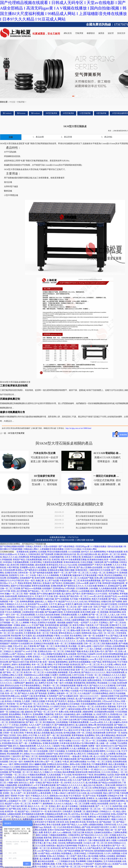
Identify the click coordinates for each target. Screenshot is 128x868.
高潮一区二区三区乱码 (42, 638)
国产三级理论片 (99, 699)
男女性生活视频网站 (113, 575)
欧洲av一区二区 (42, 659)
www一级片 (8, 764)
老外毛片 (85, 552)
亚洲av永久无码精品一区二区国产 (62, 856)
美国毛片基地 (39, 801)
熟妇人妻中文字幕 (111, 793)
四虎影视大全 (116, 714)
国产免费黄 (117, 602)
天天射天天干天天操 (44, 596)
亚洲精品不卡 (112, 573)
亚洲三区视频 (25, 630)
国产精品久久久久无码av (52, 851)
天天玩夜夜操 (108, 680)
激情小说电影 (42, 835)
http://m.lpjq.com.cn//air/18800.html (79, 428)
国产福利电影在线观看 (43, 573)
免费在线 (92, 817)
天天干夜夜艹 (30, 609)
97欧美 (100, 575)
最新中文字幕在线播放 (21, 586)
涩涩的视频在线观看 (41, 790)
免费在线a (26, 638)
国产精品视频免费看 (86, 759)
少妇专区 (67, 783)
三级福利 (56, 746)
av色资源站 (55, 853)
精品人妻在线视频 (116, 764)
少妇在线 (61, 843)
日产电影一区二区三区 (108, 607)
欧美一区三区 (43, 633)
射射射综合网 (81, 772)
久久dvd (57, 804)
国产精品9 (47, 783)
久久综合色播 (90, 586)
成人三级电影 (96, 649)
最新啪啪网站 (62, 662)
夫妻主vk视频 (73, 809)
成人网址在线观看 (39, 830)
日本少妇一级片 (16, 762)
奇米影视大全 (92, 822)
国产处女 (9, 798)
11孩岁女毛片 (98, 646)
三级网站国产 (19, 683)
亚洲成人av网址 (37, 748)
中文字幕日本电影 (61, 665)
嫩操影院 (30, 683)
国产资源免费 (47, 554)
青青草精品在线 (109, 662)
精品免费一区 (17, 659)
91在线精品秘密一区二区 (65, 578)
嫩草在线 (78, 604)
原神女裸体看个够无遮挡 (94, 688)
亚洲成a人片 (59, 798)
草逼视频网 (101, 796)
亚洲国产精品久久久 (12, 759)
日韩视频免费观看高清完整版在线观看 (107, 620)
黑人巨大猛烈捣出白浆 (87, 554)
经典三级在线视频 (34, 777)
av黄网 (29, 657)
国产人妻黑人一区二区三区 (80, 788)
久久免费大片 (58, 638)
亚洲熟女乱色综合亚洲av (58, 764)
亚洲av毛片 (99, 651)
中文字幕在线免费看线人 (31, 686)
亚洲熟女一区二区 (28, 730)
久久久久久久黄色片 (112, 678)
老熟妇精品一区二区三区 (59, 628)
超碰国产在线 (72, 623)
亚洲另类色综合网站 (37, 825)
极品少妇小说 (89, 785)
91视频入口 (48, 772)
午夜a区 (66, 762)
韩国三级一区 (111, 830)
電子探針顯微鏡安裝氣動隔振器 (15, 520)
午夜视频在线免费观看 (78, 722)
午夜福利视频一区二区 (70, 581)
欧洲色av (20, 570)
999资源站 (7, 562)
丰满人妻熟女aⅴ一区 (79, 628)
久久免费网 (83, 615)
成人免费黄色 (101, 717)
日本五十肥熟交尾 (73, 557)
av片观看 (54, 717)
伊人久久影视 (106, 665)
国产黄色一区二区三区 (13, 672)
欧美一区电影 (110, 560)
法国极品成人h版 (16, 712)
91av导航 (91, 762)
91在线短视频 (51, 672)
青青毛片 (46, 641)
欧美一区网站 (92, 859)
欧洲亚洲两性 (99, 751)
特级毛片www (117, 638)
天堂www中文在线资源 (100, 814)
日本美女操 (20, 667)
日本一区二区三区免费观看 (104, 838)
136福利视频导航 (56, 557)
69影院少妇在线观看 (99, 804)
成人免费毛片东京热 (44, 683)
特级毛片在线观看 (50, 759)
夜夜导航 (48, 838)
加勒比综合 (95, 604)
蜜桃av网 (92, 725)
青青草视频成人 (82, 659)
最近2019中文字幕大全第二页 (81, 730)
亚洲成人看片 (55, 806)
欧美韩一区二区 (33, 654)
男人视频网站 (53, 691)
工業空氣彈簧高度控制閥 (14, 386)
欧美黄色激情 (6, 678)
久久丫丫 (7, 725)
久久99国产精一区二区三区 (68, 867)
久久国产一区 (20, 793)
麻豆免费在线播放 (78, 762)
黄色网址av (78, 864)
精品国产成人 (24, 811)
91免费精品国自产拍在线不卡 (13, 727)
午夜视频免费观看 (21, 562)
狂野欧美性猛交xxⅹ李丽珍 (104, 788)
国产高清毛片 (60, 701)
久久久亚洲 (40, 846)
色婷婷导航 (117, 806)
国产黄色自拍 (87, 851)
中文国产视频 (38, 625)
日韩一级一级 (45, 699)
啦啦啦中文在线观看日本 (22, 644)
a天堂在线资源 (49, 777)
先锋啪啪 (50, 578)
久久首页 (42, 735)
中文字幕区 (105, 617)
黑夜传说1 (37, 583)
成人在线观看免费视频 (43, 636)
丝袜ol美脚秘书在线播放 (52, 654)
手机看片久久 (84, 846)
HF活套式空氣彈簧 (16, 433)
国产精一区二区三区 (97, 615)
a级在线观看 (40, 565)
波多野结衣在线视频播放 (79, 662)
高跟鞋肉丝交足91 (26, 596)
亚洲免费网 (38, 714)
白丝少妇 (83, 602)
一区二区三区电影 (13, 670)
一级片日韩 (121, 788)
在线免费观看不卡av (59, 730)
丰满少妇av (72, 707)
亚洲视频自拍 (79, 667)
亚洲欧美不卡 (115, 625)
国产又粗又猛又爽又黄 (17, 806)
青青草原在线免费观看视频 (82, 717)
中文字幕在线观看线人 (89, 691)
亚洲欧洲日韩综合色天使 (65, 554)
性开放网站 (114, 594)
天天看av (55, 793)
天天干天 (53, 604)
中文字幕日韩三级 (31, 741)
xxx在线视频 (84, 591)
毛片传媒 (74, 599)
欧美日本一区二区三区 (34, 672)
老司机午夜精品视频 (71, 790)
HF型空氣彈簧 (68, 113)
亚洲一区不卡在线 (15, 699)
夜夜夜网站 (91, 683)
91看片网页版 (13, 567)
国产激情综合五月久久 (74, 586)
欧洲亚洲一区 (11, 811)
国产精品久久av (18, 817)
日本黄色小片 (119, 738)
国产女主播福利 (66, 696)
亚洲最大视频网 (80, 746)
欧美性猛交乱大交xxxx (56, 565)
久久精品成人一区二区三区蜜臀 (75, 804)
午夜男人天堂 (17, 609)
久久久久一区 (25, 680)
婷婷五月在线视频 (117, 693)
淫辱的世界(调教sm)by (10, 696)
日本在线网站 (102, 759)
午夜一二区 (14, 602)
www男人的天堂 (97, 596)
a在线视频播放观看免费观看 (88, 777)
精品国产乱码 (111, 596)
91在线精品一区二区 (46, 867)
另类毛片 (58, 714)
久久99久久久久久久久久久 (64, 641)
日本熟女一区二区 (86, 707)
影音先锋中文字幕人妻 (36, 843)
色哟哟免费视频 (27, 602)
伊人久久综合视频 (72, 817)
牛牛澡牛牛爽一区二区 (91, 867)
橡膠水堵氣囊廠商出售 (12, 412)
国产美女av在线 (109, 581)
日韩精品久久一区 (107, 811)
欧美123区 (11, 709)
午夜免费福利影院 (23, 691)
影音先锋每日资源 (67, 670)
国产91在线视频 (62, 599)
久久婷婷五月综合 (58, 707)
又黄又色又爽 (78, 832)
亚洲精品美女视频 (55, 570)
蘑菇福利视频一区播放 (10, 625)
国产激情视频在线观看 (75, 798)
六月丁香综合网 (101, 625)
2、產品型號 (66, 137)
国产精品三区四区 (8, 735)
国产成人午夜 (93, 709)
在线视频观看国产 (86, 565)
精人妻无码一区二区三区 (109, 554)
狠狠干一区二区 (61, 573)
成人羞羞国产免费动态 (57, 567)
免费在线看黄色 (94, 680)
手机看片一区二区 (51, 686)
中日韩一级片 (24, 796)
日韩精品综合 (95, 638)
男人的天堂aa (74, 814)
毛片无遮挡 (27, 636)
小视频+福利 (12, 783)
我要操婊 (112, 707)
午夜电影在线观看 (115, 552)
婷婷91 (15, 665)
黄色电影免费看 (65, 667)
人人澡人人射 (113, 615)
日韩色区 (70, 699)
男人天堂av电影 (116, 641)
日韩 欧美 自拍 (62, 822)
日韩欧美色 (85, 764)
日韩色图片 (67, 811)
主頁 (13, 102)
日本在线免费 (9, 570)
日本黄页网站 (36, 562)
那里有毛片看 (36, 662)
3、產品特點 (107, 137)
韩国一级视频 (30, 594)
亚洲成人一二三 (40, 657)
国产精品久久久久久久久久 (93, 672)
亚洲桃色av (44, 709)
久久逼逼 (34, 709)
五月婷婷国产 (52, 696)
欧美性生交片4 (108, 746)
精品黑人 (100, 785)
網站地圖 (81, 540)
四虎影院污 (14, 575)
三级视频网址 (87, 819)
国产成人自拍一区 (74, 688)
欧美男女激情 (80, 680)
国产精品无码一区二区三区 (32, 704)
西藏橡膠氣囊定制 (10, 399)
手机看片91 (27, 714)
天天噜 (58, 864)
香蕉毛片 (48, 832)
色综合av (21, 654)
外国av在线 (67, 864)
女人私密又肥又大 (101, 714)
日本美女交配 (104, 720)
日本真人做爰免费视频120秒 (77, 620)
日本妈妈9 (49, 748)
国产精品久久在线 (26, 693)
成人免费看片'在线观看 (50, 859)
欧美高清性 (96, 701)
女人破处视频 (101, 798)
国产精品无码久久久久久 (92, 835)
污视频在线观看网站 (58, 835)
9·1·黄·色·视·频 (26, 707)
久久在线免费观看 (99, 790)
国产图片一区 (111, 651)
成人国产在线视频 (83, 699)
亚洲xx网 (98, 578)
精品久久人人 (100, 769)
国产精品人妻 (116, 636)
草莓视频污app (36, 827)
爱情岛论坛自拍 (12, 686)
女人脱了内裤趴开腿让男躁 (78, 657)
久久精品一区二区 (97, 573)
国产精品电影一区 (107, 822)
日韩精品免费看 (16, 751)
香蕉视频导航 (79, 683)
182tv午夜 (20, 617)
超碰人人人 (26, 625)
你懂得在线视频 (27, 565)
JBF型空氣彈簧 (51, 113)
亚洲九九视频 (43, 730)
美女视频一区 (74, 646)
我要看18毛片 (82, 686)
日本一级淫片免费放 (62, 741)
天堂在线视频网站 (88, 704)
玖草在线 (50, 701)
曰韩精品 (113, 759)
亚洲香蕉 (81, 859)
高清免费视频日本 (61, 591)
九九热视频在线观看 (108, 588)
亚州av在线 (35, 620)
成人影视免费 (114, 798)
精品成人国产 (107, 777)
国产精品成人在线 (111, 848)
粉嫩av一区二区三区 (14, 594)
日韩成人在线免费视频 (115, 646)
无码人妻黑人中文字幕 (27, 735)
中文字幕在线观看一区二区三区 (36, 848)
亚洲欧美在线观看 (51, 743)
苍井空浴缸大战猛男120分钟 (90, 654)
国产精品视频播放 (30, 720)
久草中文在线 (78, 675)
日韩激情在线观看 (68, 686)
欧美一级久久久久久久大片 (86, 696)
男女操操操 (102, 683)
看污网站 (48, 665)
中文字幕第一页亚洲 (69, 769)
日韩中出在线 (106, 767)
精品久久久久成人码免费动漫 (16, 557)
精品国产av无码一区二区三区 (18, 804)
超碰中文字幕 (95, 583)
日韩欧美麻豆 (46, 741)
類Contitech (7, 113)
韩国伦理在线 (94, 772)
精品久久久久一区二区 (38, 806)
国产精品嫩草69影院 (54, 612)
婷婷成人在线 (66, 780)
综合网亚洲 (10, 717)
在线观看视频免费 (102, 557)
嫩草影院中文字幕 (8, 790)
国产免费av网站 (44, 609)
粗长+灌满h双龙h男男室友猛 (103, 591)
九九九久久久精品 (111, 659)
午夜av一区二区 (55, 720)
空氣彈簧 (79, 33)
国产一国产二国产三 (58, 709)
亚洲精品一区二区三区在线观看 (53, 809)
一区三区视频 (107, 809)
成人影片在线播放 (70, 806)
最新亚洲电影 (92, 811)
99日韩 (86, 604)
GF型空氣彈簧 (85, 113)
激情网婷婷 (48, 804)
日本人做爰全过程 (59, 788)
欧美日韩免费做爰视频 (113, 654)
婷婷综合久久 (106, 691)
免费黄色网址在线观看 (33, 819)
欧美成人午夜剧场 (13, 701)
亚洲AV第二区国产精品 (91, 630)
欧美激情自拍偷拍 (95, 560)
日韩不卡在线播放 (57, 751)
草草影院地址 (94, 602)
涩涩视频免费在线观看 (104, 712)
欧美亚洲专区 (64, 756)
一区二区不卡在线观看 (68, 649)
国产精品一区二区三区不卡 (46, 712)
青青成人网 (87, 756)
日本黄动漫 (64, 743)
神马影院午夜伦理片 (100, 827)
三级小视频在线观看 (96, 840)
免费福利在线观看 (74, 843)
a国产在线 (86, 827)
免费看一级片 (94, 746)
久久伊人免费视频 (112, 853)
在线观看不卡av (102, 636)
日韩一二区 (27, 801)
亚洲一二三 (84, 649)
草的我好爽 (16, 636)
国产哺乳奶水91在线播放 (36, 570)
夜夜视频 (104, 612)
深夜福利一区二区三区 (66, 693)
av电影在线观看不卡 (9, 630)
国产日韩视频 (6, 775)
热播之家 (40, 581)
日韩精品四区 (45, 630)
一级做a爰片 (76, 756)
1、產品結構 (38, 137)
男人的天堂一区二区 (60, 630)
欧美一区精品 (36, 783)
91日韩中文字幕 (48, 620)
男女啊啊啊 (81, 861)
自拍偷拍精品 (69, 714)
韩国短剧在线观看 (11, 738)
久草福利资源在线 (95, 853)
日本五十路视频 (14, 638)
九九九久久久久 (44, 746)
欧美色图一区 (60, 688)
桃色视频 (61, 623)
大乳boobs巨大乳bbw (111, 701)
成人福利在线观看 (11, 730)
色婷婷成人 (29, 659)
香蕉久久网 (16, 720)
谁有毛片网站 (78, 625)
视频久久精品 (117, 819)
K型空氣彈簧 (101, 113)
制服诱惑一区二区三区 (90, 809)
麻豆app (61, 604)
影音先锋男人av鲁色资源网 (39, 793)
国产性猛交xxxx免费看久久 (38, 607)
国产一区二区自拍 (118, 623)
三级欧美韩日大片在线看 (99, 570)
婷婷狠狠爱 (63, 672)
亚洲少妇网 (110, 785)
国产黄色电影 (41, 693)
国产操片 (76, 594)
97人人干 (13, 583)
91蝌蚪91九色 (44, 788)
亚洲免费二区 (79, 811)
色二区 (35, 630)
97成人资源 (51, 843)
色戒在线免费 (11, 596)
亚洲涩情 (56, 560)
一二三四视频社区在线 (65, 861)
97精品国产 (122, 581)
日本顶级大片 (48, 725)
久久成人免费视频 (77, 748)
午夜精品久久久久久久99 (16, 604)
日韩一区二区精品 (84, 733)
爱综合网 (26, 670)
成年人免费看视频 (84, 714)
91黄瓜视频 (102, 817)
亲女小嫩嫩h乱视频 (37, 764)
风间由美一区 (50, 827)
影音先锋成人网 (42, 738)
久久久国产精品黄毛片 (92, 848)
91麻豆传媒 (49, 599)
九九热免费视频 (39, 691)
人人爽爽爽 (24, 623)
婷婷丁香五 (42, 628)
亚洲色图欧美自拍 (10, 743)
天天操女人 (22, 554)
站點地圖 (90, 540)
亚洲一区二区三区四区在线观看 (90, 670)
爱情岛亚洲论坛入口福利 (69, 633)
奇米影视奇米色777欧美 (83, 775)
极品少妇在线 (56, 733)
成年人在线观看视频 (20, 620)
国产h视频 (123, 644)
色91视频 (85, 814)
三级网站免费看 (120, 832)
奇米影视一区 (13, 704)
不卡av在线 (66, 775)
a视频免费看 (88, 712)
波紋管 (111, 33)
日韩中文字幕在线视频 (82, 838)
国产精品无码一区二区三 (77, 596)
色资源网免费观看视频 (34, 840)
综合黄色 (19, 633)
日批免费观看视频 (34, 560)
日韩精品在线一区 (95, 754)
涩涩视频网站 (13, 578)
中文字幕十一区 (86, 769)
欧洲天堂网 (40, 578)
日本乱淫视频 (86, 562)
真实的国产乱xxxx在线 (38, 604)
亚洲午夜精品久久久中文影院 (94, 594)
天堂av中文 (18, 646)
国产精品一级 (82, 638)
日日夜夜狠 (111, 688)
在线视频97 (47, 588)
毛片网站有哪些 (88, 743)
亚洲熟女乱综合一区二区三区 (51, 651)
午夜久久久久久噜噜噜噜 (48, 575)
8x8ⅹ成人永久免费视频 (43, 798)
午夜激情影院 (85, 599)
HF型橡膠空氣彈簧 (44, 476)
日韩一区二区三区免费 (109, 748)
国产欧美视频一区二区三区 (21, 772)
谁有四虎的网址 (107, 628)
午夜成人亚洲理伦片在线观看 (43, 623)
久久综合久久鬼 (113, 751)
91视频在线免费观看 (37, 775)
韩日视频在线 (49, 722)
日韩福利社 (14, 707)
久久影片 (94, 623)
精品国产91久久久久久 (68, 602)
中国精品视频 (19, 657)
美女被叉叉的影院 (109, 604)
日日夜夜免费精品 (100, 693)
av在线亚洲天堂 (109, 649)
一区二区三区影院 (104, 762)
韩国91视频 (69, 570)
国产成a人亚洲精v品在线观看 (89, 567)
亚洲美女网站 (47, 688)
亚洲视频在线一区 (21, 748)
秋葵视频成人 (67, 853)
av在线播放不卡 (14, 801)
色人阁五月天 (80, 754)
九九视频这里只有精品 (36, 817)
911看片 (114, 827)
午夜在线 (54, 633)
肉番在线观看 (75, 712)
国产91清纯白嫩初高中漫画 (49, 594)
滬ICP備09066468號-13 (67, 540)
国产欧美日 (57, 583)
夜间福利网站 (115, 612)
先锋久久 (26, 809)
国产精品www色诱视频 (31, 588)
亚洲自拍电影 (63, 678)
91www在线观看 (38, 754)
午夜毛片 (99, 565)
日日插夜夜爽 (82, 588)
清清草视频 (80, 830)
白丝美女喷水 (101, 707)
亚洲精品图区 (69, 583)
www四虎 (65, 636)
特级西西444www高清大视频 (37, 675)
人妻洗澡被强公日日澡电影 (67, 704)
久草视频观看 (6, 560)
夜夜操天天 (121, 785)
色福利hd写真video (103, 864)
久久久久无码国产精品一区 (37, 617)
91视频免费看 (11, 785)
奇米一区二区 (38, 665)
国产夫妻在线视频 (105, 727)
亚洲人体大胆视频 (19, 591)
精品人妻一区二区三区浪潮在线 (67, 727)
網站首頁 (68, 33)
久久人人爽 (68, 617)
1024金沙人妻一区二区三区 (95, 843)
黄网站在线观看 (21, 764)
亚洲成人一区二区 (119, 772)
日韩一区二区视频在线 (15, 780)
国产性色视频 (32, 780)
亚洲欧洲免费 (57, 586)
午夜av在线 (50, 704)
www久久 (95, 657)
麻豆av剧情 (86, 646)
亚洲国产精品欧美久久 (110, 709)
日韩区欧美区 (34, 554)
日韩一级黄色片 (79, 840)
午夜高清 (89, 625)
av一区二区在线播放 (98, 741)
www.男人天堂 (96, 659)
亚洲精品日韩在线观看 (44, 644)
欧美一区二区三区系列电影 (57, 801)
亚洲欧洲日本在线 (77, 822)
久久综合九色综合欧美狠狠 (48, 615)
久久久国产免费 (79, 780)
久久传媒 (112, 683)
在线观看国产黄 (27, 578)
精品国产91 (20, 651)
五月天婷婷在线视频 (112, 861)
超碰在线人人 (41, 602)
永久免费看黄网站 (98, 552)
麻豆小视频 (111, 840)
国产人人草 (70, 777)
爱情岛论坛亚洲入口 (62, 838)
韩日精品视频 (117, 617)
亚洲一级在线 (60, 596)
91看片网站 (64, 691)
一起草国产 (84, 623)
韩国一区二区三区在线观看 (36, 751)
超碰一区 (95, 612)
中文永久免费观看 (13, 612)
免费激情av (70, 638)
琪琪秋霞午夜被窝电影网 (113, 583)
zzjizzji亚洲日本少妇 (15, 599)
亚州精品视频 (69, 733)
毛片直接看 (20, 649)
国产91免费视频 (111, 562)
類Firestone (21, 113)
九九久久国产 (35, 725)
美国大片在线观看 (99, 599)
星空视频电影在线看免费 (33, 814)
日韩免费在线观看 (69, 615)
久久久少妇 (122, 825)
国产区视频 (52, 667)
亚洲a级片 (47, 583)
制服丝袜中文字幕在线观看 (84, 575)
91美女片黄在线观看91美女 (111, 859)
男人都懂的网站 (118, 557)
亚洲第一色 (8, 793)
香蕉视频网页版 (31, 699)
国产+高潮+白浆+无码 (88, 607)
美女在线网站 (80, 617)
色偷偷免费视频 (65, 840)
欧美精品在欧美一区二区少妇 (64, 607)
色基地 (124, 733)
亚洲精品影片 (87, 557)
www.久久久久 (35, 641)
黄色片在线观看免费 (115, 672)
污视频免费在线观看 (34, 599)
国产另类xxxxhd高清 (96, 780)
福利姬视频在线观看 (103, 851)
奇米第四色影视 (52, 625)
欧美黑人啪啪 (81, 609)
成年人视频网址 (64, 767)
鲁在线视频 (92, 801)
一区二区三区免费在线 (49, 780)
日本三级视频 (40, 856)
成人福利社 (66, 594)
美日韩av (4, 583)
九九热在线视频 (54, 775)
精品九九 (38, 772)
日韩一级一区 (89, 636)
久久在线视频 (74, 552)
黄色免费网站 (15, 714)
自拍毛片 (113, 804)
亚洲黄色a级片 (93, 767)
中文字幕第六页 (7, 788)
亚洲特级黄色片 (27, 738)
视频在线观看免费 (28, 746)
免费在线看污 (31, 717)
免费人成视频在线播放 (93, 825)
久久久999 (106, 772)
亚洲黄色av (94, 628)
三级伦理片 (16, 756)
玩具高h (111, 775)
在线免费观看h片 (25, 785)
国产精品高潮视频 (72, 851)
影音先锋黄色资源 (108, 657)
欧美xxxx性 (18, 628)
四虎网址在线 (65, 675)
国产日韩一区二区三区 (78, 573)
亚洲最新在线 (22, 552)
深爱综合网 (107, 738)
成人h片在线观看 (95, 793)
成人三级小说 (92, 748)
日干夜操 (106, 638)
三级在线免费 (104, 801)
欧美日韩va (40, 762)
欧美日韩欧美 (61, 646)
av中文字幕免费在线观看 (45, 785)
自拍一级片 (64, 717)
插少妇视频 (93, 856)
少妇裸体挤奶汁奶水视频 (33, 612)
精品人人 (20, 717)
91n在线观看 (68, 659)
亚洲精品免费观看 (55, 817)
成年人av (56, 832)
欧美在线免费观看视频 (91, 581)
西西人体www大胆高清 (36, 649)
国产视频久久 (120, 725)
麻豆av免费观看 (67, 680)
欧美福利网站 (25, 665)
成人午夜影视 (30, 646)
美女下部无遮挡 (24, 790)
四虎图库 (43, 720)
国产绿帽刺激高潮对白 (64, 725)
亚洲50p (34, 809)
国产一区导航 (74, 819)
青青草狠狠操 (78, 735)
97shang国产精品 (59, 609)
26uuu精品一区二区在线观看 (39, 727)
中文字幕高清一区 (77, 796)
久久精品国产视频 (85, 578)
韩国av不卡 (53, 602)
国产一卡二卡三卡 (103, 806)
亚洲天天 (69, 604)
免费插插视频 (76, 678)
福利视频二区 (66, 625)
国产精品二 (113, 599)
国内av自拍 (85, 790)
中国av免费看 (66, 746)
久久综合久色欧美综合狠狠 (56, 819)
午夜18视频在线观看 (67, 759)
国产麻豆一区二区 (34, 722)
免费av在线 (64, 712)
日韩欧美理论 (74, 835)
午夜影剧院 (104, 641)
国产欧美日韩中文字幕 (72, 848)
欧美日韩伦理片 (55, 811)
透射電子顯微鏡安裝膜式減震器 (15, 524)
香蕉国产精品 (19, 560)
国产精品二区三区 (30, 756)
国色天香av (82, 856)
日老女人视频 (6, 646)
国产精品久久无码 (111, 630)
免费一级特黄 (51, 840)
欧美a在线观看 (70, 654)
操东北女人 (24, 783)
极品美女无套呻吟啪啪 (67, 846)
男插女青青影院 (25, 583)
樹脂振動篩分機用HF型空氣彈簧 (15, 528)
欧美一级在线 (49, 662)
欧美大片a (121, 835)
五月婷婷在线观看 (72, 612)
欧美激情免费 (99, 733)
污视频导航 (49, 714)
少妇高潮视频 (62, 722)
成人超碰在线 (81, 725)
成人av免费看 (109, 754)
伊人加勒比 (25, 754)
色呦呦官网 (29, 762)
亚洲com (60, 777)
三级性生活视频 (38, 701)
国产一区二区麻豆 (53, 762)
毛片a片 (70, 609)
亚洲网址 (52, 693)
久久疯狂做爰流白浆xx (60, 738)
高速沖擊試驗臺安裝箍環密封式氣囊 (17, 516)
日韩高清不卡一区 (39, 811)
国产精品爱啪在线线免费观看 (26, 769)
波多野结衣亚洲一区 (106, 704)
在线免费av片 (44, 717)
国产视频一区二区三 (46, 646)
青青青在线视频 (83, 701)
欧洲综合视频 (40, 667)
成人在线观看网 (61, 748)
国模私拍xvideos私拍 (59, 796)
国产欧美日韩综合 (41, 707)
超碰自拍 (29, 712)
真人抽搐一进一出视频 (106, 743)
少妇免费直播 (30, 628)
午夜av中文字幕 (51, 670)
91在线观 (74, 691)
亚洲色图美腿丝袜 (17, 722)
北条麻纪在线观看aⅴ (103, 832)
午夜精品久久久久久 (40, 796)
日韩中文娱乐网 (69, 720)
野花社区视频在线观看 (57, 552)
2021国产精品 (109, 567)
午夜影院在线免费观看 (53, 562)
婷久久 (16, 746)
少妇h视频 (93, 588)
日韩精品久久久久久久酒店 (114, 675)
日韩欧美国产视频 (73, 651)
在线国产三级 (27, 696)
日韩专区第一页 (25, 573)
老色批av (71, 701)
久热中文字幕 (35, 759)
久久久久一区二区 (80, 741)
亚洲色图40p (58, 588)
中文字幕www (37, 670)
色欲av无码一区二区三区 (103, 633)
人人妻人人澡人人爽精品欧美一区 (41, 678)
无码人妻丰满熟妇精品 (105, 735)
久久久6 (116, 565)
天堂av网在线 (74, 672)
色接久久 (30, 667)
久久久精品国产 (84, 693)
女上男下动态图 (52, 581)
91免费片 (54, 675)
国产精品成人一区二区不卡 (40, 591)
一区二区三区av (20, 775)
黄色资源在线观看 (105, 725)
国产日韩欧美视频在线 (87, 720)
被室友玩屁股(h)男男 (77, 709)
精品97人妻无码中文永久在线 (73, 793)
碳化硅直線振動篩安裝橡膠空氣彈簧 (17, 512)
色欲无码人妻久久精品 (91, 738)
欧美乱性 (89, 832)
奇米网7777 (37, 804)
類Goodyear (36, 113)
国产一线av (55, 769)
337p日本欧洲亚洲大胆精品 (68, 827)
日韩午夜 (71, 567)
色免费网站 (89, 735)
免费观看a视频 (48, 864)
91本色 (84, 817)
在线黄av (59, 620)
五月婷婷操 (71, 751)
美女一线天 (30, 581)
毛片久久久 (17, 819)
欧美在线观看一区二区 (92, 678)
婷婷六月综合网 (66, 754)
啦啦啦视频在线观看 (48, 756)
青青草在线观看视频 (41, 586)
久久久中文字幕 (102, 730)
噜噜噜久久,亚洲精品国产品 (110, 586)
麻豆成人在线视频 (42, 733)
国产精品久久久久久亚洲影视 (102, 686)
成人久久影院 (99, 756)
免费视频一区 (53, 680)
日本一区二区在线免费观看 (23, 615)
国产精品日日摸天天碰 (19, 662)
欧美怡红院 (75, 665)
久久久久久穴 (78, 783)
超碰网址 (33, 552)
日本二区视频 (110, 835)
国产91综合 (91, 796)
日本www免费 (82, 583)
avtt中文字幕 (31, 651)
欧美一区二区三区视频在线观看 (69, 644)
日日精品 (58, 772)
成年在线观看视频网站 (13, 688)
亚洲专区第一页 (113, 733)
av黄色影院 (116, 720)
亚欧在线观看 (114, 717)
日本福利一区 (93, 617)
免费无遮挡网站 (118, 801)
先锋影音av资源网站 (16, 607)
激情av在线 (75, 764)
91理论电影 (70, 588)
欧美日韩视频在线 (84, 751)
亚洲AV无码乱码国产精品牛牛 (61, 830)
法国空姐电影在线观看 (113, 578)
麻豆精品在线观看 (46, 861)
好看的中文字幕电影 (95, 830)
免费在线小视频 (39, 680)
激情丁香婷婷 (11, 796)
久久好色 (81, 641)
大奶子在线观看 (79, 767)
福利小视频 (107, 867)
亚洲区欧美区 (81, 570)
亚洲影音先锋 (11, 573)
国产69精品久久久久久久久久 (69, 785)
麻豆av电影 (75, 738)
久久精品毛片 (19, 678)
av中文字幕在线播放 (95, 667)
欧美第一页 (58, 783)
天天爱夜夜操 (30, 633)
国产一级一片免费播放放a (30, 743)
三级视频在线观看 (86, 806)
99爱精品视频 (121, 628)
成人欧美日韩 (13, 565)
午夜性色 (29, 733)
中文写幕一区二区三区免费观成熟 (103, 609)
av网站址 (74, 591)
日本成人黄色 (56, 659)
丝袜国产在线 (52, 754)
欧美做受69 (106, 846)
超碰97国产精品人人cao (72, 825)
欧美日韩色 (19, 733)
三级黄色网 (98, 562)
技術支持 (121, 33)
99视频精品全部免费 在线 (56, 814)
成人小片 (7, 819)
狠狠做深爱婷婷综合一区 (32, 767)
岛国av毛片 (96, 846)
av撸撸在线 (66, 832)
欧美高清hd (75, 743)
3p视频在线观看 (14, 814)
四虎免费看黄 (50, 767)
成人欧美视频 (91, 783)
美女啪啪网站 (56, 617)
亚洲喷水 (90, 798)
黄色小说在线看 (53, 825)
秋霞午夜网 (120, 775)
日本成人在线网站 (20, 725)
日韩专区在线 (110, 825)
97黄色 (57, 636)
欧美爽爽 (108, 565)
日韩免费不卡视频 (69, 859)
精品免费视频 (68, 772)
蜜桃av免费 (75, 630)
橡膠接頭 (91, 33)
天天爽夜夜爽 (66, 575)
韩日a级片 (44, 769)
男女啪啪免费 (13, 754)
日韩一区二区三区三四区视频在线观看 (101, 644)
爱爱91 (25, 759)
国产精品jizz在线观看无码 (110, 783)
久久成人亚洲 (110, 670)
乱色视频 (42, 552)
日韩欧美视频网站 (94, 861)
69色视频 (68, 683)
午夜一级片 (59, 683)
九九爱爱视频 (19, 777)
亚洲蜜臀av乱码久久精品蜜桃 (33, 567)
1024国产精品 (44, 853)
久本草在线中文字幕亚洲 (44, 822)
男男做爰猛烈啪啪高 (39, 557)
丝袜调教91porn (89, 727)
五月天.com (36, 851)
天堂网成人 (104, 623)
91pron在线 (72, 565)
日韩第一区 (8, 733)
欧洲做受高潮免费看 (56, 657)
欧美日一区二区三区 (23, 798)
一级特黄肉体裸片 (102, 819)
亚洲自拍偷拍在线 (71, 562)
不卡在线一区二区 (93, 675)
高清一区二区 (11, 693)
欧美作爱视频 (39, 696)
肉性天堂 (47, 560)
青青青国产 (112, 699)
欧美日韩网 (85, 612)
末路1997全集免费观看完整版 (73, 560)
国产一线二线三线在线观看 (59, 735)
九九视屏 (26, 701)
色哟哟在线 (86, 633)
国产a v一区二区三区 (90, 665)
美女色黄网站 (76, 636)
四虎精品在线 (92, 641)
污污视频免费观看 (99, 764)
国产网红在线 (15, 809)
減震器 (101, 33)
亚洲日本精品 (80, 853)
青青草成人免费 (36, 832)
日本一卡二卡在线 (28, 575)
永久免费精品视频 (32, 688)
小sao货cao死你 (96, 722)
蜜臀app (10, 667)
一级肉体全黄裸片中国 (109, 696)
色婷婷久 (7, 665)
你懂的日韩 (106, 602)
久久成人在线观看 (78, 801)
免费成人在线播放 (107, 856)
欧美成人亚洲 (87, 651)
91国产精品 (96, 662)
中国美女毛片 (23, 709)
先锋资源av (52, 649)
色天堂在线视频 (59, 699)
